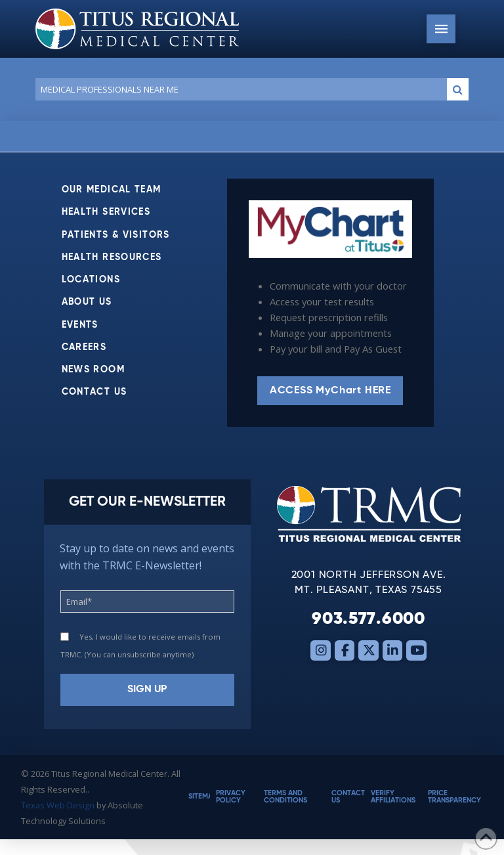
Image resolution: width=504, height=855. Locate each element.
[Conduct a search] (239, 89)
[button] (441, 29)
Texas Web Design (58, 805)
